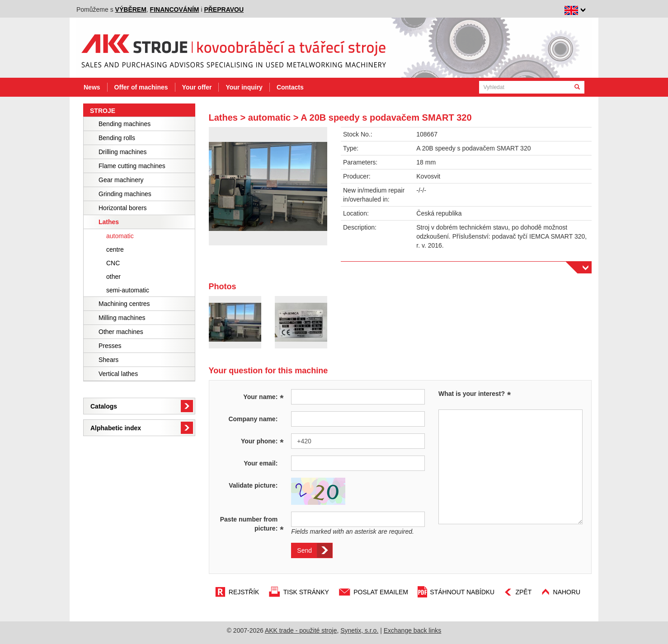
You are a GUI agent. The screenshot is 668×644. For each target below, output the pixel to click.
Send (304, 550)
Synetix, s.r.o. (359, 630)
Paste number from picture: (252, 524)
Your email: (261, 463)
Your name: (263, 396)
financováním (175, 9)
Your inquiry (244, 87)
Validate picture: (253, 485)
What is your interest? (472, 394)
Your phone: (262, 441)
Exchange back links (413, 630)
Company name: (253, 419)
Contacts (290, 87)
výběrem (131, 9)
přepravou (224, 9)
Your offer (197, 87)
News (92, 87)
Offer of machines (141, 87)
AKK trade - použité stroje (301, 630)
